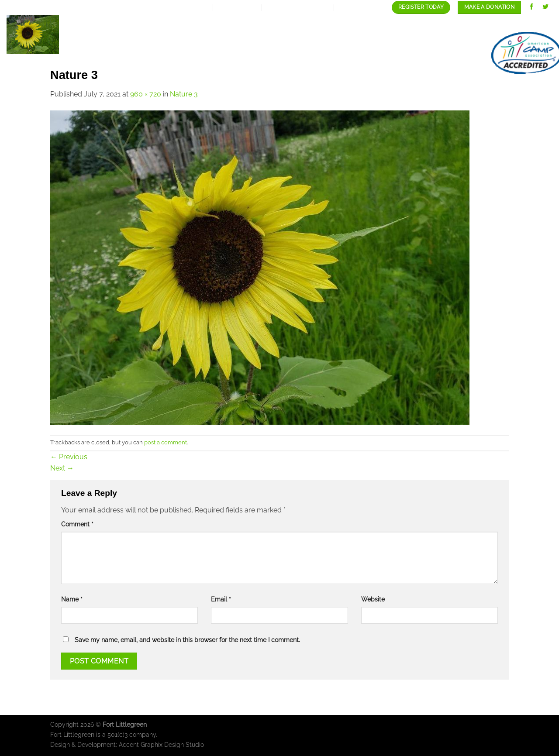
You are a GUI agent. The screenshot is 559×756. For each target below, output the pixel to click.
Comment (77, 524)
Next (62, 468)
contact (523, 23)
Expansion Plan (264, 23)
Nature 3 (184, 94)
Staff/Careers (467, 23)
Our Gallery (401, 23)
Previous (69, 457)
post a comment (166, 442)
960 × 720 (146, 94)
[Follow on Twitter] (546, 7)
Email (221, 599)
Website (373, 599)
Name (72, 599)
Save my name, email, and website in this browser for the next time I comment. (187, 640)
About (207, 23)
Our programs (335, 23)
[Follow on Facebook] (532, 7)
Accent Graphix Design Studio (161, 744)
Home (170, 23)
